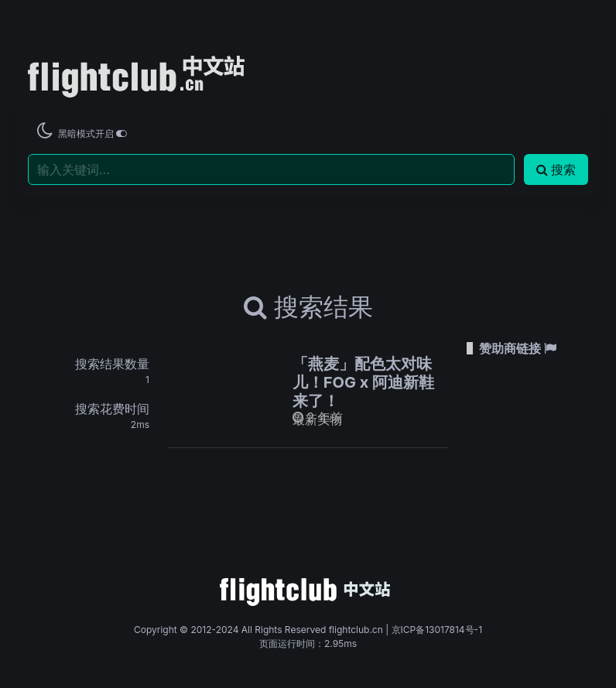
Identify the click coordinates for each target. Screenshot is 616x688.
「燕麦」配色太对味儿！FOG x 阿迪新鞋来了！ (363, 382)
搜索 (556, 169)
